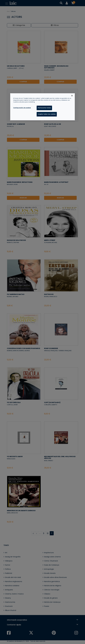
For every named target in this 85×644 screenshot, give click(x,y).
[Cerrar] (72, 96)
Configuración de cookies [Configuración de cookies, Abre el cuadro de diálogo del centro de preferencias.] (22, 108)
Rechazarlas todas (44, 108)
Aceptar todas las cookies (47, 114)
